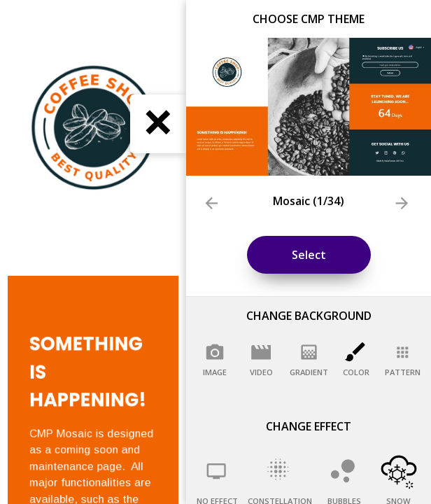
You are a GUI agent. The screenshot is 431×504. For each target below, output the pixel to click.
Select (309, 255)
